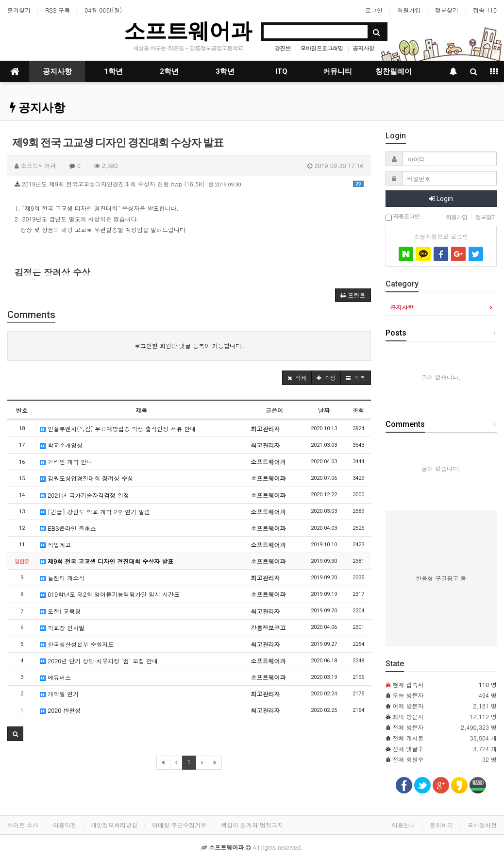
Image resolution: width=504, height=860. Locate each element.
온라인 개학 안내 (66, 462)
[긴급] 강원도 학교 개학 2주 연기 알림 (95, 512)
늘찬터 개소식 (62, 578)
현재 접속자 (408, 684)
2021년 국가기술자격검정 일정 (84, 495)
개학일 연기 (59, 694)
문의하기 (441, 825)
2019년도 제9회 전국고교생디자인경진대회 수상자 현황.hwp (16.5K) (189, 184)
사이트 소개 (23, 825)
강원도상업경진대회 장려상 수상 (86, 478)
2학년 (169, 71)
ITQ (281, 71)
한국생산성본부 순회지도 (77, 644)
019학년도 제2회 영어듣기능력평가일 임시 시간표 (110, 594)
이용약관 (65, 825)
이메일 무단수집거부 (179, 825)
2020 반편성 (60, 710)
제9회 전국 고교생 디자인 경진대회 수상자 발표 (107, 561)
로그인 (374, 10)
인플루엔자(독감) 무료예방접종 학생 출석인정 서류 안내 (118, 429)
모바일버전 (482, 825)
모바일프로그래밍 (322, 48)
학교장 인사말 (62, 628)
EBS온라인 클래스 (68, 528)
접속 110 (485, 10)
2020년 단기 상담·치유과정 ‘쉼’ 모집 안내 (99, 661)
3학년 (225, 71)
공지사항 (364, 48)
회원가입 (409, 10)
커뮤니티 (337, 71)
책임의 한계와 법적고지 (252, 825)
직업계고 (55, 545)
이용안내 (403, 825)
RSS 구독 (58, 10)
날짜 (324, 410)
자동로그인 (403, 217)
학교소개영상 (61, 445)
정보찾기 (447, 10)
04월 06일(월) (103, 10)
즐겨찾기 (19, 10)
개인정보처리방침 (114, 825)
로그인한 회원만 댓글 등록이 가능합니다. (189, 346)
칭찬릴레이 (394, 71)
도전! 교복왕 (60, 611)
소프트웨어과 (188, 31)
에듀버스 (55, 677)
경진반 (282, 48)
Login (441, 199)
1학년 (113, 71)
